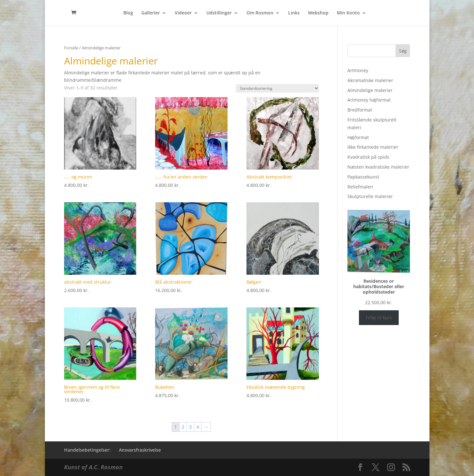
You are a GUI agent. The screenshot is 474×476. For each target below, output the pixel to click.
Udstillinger (219, 13)
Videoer (183, 13)
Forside (71, 48)
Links (294, 13)
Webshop (318, 13)
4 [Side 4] (198, 427)
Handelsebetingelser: (87, 450)
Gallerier (151, 13)
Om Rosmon (260, 13)
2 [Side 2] (183, 427)
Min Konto (348, 13)
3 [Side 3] (190, 427)
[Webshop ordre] (277, 88)
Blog (128, 13)
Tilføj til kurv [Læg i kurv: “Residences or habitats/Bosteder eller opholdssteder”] (379, 317)
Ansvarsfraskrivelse (140, 450)
